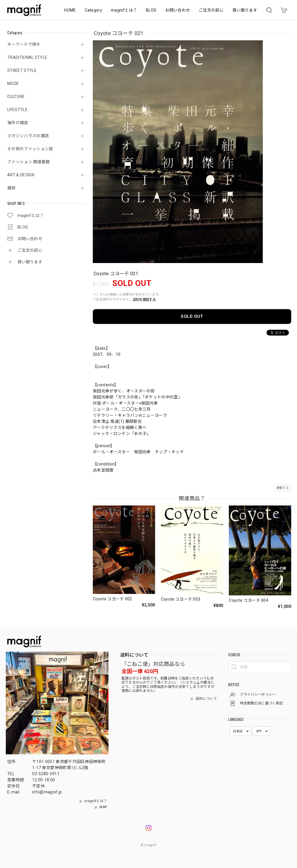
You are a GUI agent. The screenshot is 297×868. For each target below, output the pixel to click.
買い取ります (245, 10)
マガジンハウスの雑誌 (28, 136)
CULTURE (16, 97)
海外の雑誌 (18, 123)
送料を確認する (144, 299)
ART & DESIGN (21, 175)
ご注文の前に (211, 10)
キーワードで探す (24, 44)
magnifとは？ (124, 10)
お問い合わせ (178, 10)
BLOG (151, 10)
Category (94, 10)
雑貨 (11, 188)
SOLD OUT (192, 316)
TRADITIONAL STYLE (27, 57)
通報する (283, 488)
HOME (70, 10)
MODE (13, 84)
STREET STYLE (22, 70)
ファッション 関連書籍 (29, 162)
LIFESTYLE (17, 110)
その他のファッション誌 (30, 149)
